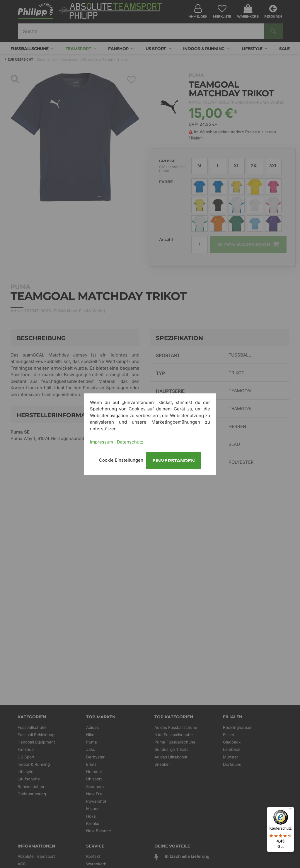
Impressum (102, 442)
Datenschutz (130, 442)
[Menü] (291, 810)
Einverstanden (174, 461)
